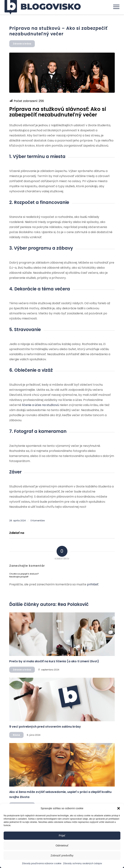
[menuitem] (114, 7)
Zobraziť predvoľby (62, 855)
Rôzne (16, 735)
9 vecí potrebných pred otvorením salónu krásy (45, 727)
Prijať (62, 835)
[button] (119, 808)
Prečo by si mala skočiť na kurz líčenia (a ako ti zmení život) (54, 661)
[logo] (50, 7)
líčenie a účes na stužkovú (40, 405)
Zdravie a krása (22, 44)
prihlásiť (93, 584)
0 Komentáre (38, 521)
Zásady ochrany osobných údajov (83, 863)
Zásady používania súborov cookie (42, 863)
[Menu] (114, 7)
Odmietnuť (62, 845)
